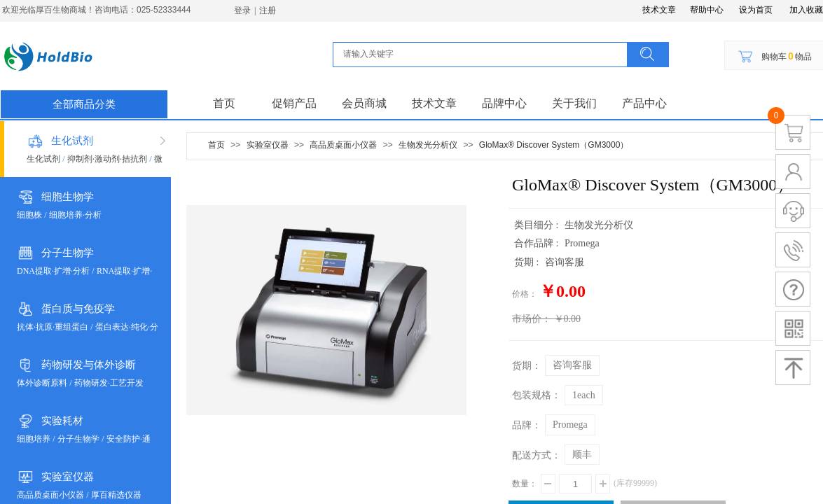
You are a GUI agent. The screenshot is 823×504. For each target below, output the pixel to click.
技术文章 (434, 103)
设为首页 (756, 10)
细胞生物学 (68, 197)
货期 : (528, 262)
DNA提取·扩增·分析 (53, 271)
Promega (570, 425)
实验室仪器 (68, 477)
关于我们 (574, 103)
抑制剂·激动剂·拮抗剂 (107, 159)
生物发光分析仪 (428, 145)
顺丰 (582, 455)
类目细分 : (538, 225)
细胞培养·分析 (75, 215)
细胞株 (29, 215)
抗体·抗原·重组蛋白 (53, 327)
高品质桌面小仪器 (50, 495)
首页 (224, 103)
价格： (525, 294)
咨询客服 (572, 365)
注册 (268, 10)
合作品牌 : (538, 243)
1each (584, 395)
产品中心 (644, 103)
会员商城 (364, 103)
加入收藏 (806, 10)
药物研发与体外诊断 (89, 365)
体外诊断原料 (42, 383)
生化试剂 (72, 141)
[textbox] (484, 54)
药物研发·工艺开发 (109, 383)
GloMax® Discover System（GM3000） (554, 145)
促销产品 (294, 103)
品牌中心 (504, 103)
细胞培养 (34, 439)
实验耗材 (62, 421)
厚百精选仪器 (116, 495)
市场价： (532, 319)
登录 (242, 10)
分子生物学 (68, 253)
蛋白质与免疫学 (78, 309)
